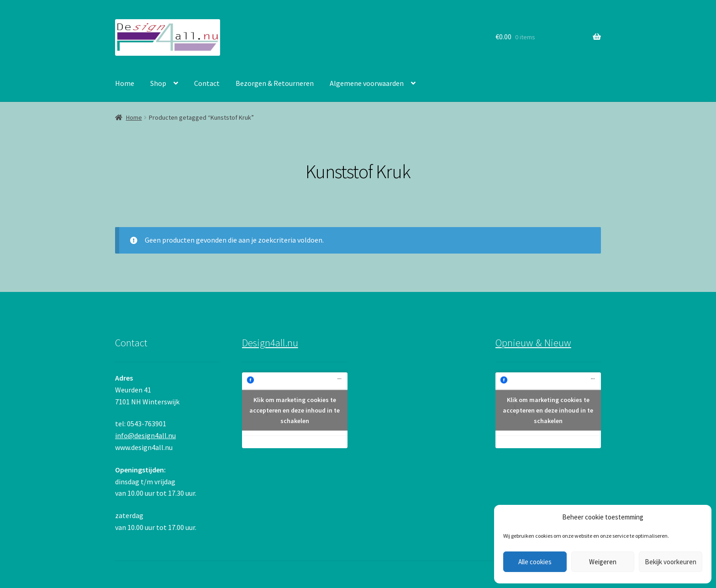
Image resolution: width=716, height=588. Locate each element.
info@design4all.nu (145, 435)
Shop (158, 83)
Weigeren (603, 562)
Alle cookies (535, 562)
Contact (207, 83)
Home (125, 83)
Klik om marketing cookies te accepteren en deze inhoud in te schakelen (295, 410)
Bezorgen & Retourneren (275, 83)
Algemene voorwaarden (367, 83)
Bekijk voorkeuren (671, 562)
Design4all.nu (270, 343)
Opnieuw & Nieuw (533, 343)
